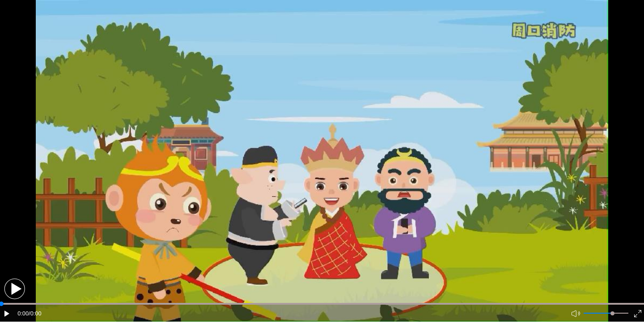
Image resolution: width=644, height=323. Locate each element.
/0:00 (35, 313)
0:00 (23, 313)
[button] (15, 289)
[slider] (612, 313)
